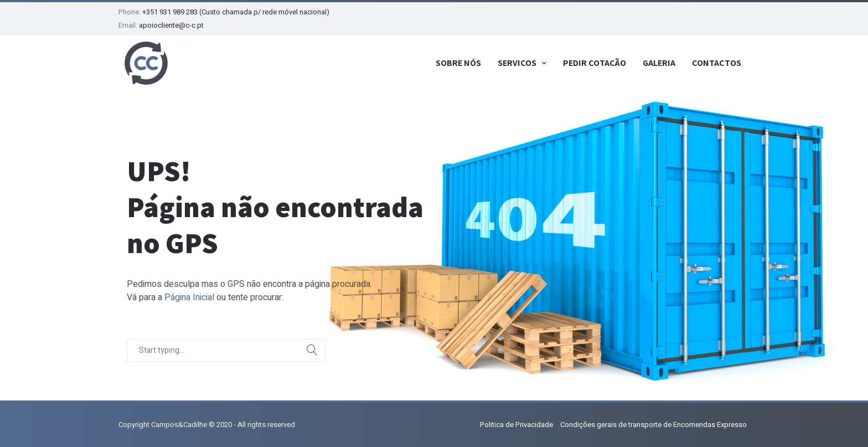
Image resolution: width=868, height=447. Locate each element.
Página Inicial (189, 297)
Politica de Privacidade (516, 425)
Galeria (659, 63)
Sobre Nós (458, 63)
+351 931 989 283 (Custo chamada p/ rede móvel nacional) (236, 12)
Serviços (517, 63)
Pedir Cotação (595, 63)
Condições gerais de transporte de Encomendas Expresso (653, 425)
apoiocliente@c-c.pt (171, 25)
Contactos (717, 63)
